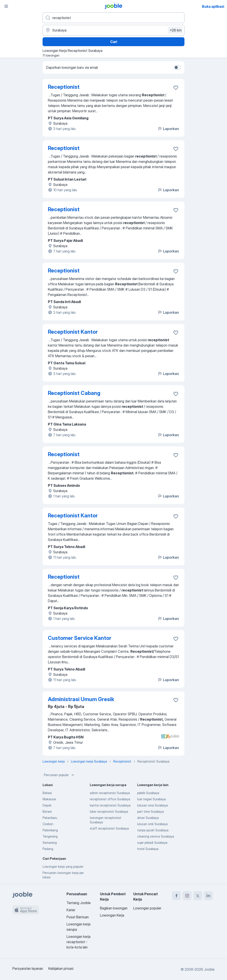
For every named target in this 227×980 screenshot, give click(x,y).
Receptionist (64, 87)
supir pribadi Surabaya (152, 843)
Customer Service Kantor (80, 638)
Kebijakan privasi (61, 968)
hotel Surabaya (148, 849)
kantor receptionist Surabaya (110, 805)
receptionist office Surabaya (110, 799)
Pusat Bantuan (78, 917)
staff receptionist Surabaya (109, 828)
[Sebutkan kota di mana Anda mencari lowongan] (113, 30)
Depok (47, 805)
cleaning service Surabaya (156, 836)
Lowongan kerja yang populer (63, 867)
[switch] (177, 67)
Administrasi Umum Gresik (81, 699)
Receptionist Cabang (74, 393)
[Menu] (6, 6)
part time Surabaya (151, 811)
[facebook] (176, 896)
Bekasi (47, 793)
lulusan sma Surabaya (153, 805)
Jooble (209, 969)
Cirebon (48, 824)
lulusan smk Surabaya (152, 824)
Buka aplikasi (213, 6)
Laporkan (168, 129)
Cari (114, 42)
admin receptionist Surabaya (110, 793)
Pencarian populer (59, 775)
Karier (71, 910)
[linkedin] (208, 896)
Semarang (50, 843)
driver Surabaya (148, 818)
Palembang (50, 830)
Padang (48, 849)
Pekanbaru (50, 818)
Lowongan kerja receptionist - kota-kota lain (78, 942)
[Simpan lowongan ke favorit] (176, 88)
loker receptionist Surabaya (109, 811)
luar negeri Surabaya (152, 799)
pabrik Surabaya (148, 793)
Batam (47, 811)
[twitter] (198, 896)
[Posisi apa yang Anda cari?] (113, 18)
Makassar (49, 799)
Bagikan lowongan (114, 908)
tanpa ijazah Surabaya (153, 830)
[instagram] (187, 896)
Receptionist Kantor (73, 332)
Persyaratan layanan (28, 968)
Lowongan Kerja (112, 915)
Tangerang (50, 836)
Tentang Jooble (79, 903)
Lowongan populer (147, 908)
